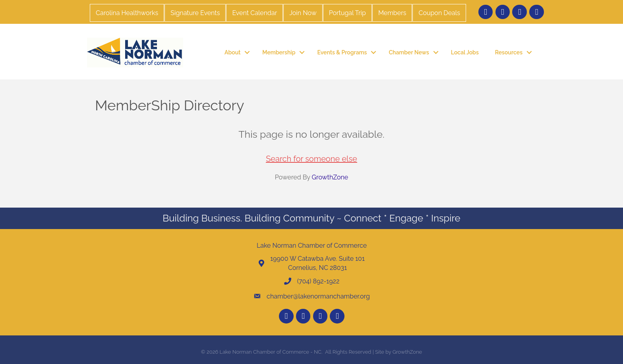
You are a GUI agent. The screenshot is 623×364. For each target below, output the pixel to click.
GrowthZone (330, 177)
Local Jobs (465, 52)
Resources (509, 52)
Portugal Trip (347, 13)
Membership (279, 52)
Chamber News (409, 52)
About (232, 52)
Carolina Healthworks (127, 13)
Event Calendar (254, 13)
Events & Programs (342, 52)
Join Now (303, 13)
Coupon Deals (439, 13)
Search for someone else (311, 159)
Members (392, 13)
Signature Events (195, 13)
